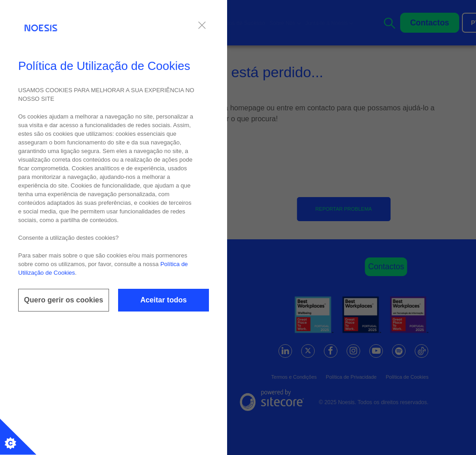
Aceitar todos (164, 300)
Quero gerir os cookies (64, 300)
